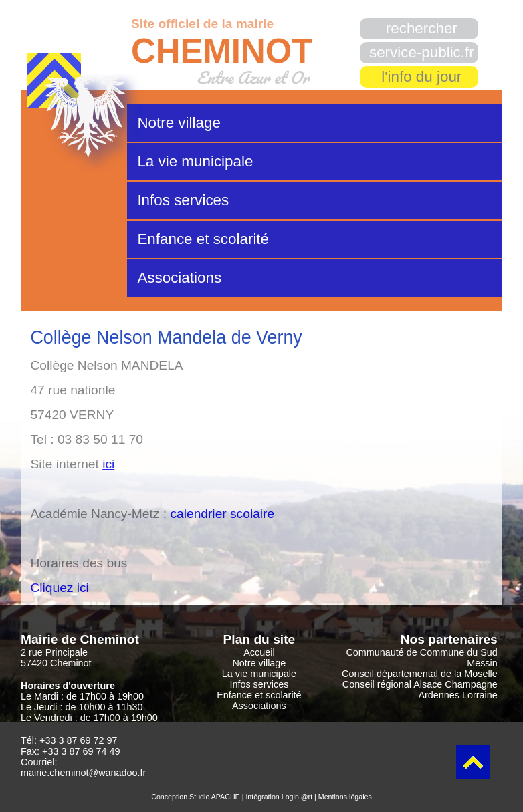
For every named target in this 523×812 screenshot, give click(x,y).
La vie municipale (195, 161)
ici (108, 464)
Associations (179, 278)
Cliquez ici (59, 588)
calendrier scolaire (222, 514)
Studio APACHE (215, 797)
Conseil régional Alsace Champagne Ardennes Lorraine (420, 690)
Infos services (183, 200)
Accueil (259, 652)
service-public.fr (422, 52)
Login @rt (297, 797)
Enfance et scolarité (203, 239)
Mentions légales (345, 797)
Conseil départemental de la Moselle (420, 674)
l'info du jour (421, 77)
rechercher (422, 28)
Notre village (179, 123)
